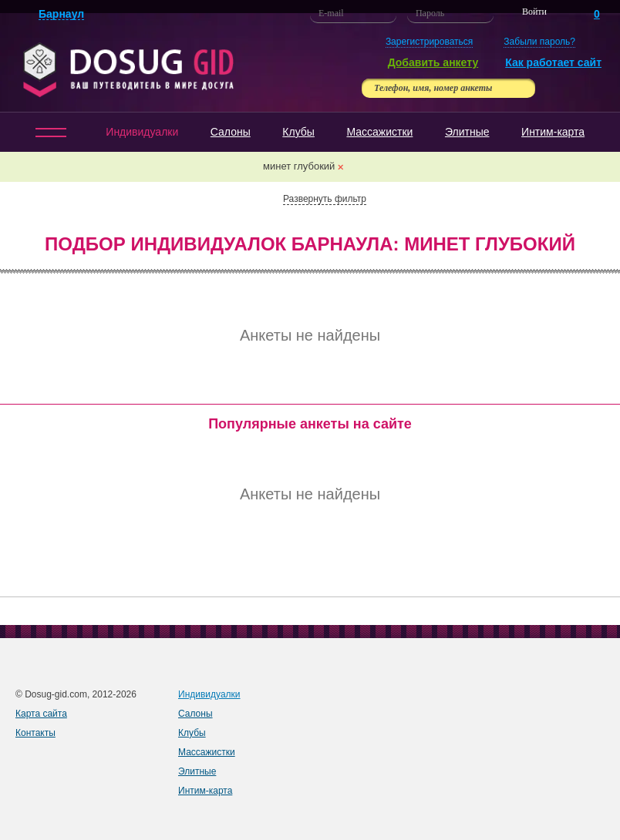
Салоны (231, 132)
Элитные (467, 132)
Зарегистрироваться (429, 42)
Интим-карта (553, 132)
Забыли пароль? (539, 42)
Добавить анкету (433, 62)
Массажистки (379, 132)
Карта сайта (41, 714)
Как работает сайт (553, 62)
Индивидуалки (142, 132)
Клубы (298, 132)
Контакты (35, 733)
